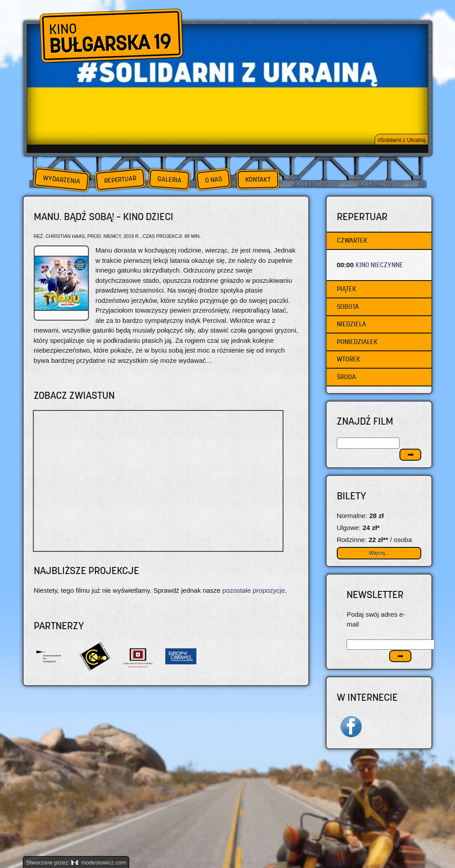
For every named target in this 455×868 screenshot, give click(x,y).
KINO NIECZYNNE (379, 265)
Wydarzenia (61, 180)
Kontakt (258, 180)
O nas (213, 179)
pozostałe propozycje (253, 590)
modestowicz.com (99, 862)
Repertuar (120, 179)
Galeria (169, 179)
